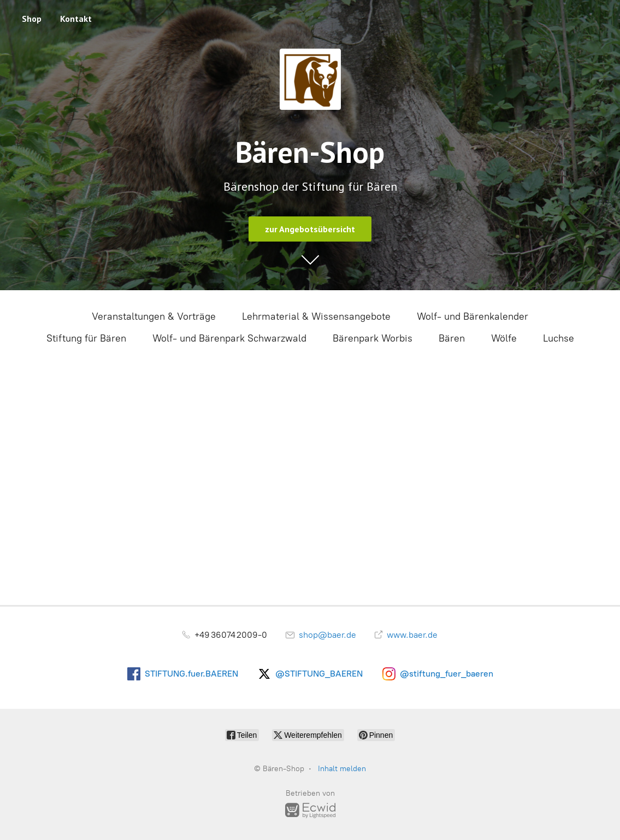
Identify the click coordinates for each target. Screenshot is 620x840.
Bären (452, 338)
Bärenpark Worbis (373, 338)
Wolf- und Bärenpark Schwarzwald (229, 338)
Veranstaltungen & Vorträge (154, 316)
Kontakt (76, 19)
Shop (32, 19)
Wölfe (504, 338)
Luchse (559, 338)
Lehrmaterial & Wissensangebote (316, 316)
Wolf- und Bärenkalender (473, 316)
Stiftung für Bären (86, 338)
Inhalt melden (342, 769)
